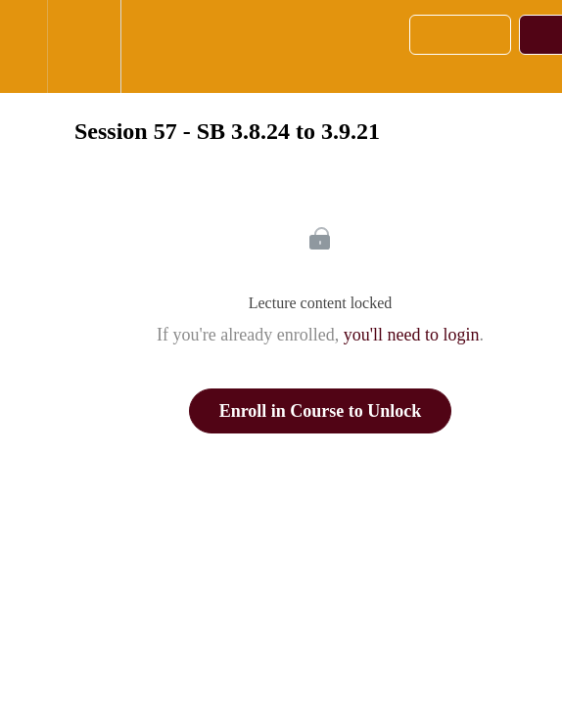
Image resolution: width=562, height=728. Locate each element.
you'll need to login (412, 335)
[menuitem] (84, 46)
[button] (23, 46)
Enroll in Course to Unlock (321, 411)
